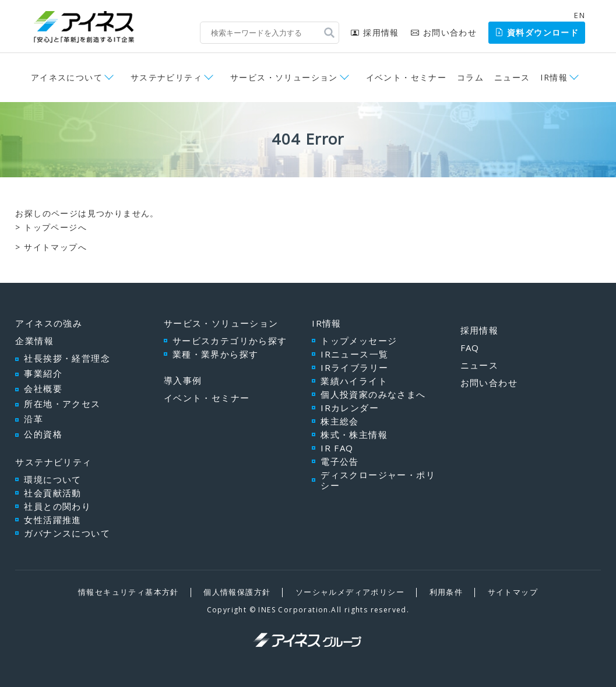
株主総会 (340, 421)
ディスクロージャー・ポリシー (378, 480)
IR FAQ (337, 448)
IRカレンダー (350, 408)
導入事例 (183, 380)
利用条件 (446, 592)
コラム (470, 77)
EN (580, 15)
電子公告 (340, 461)
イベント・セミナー (406, 77)
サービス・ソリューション (284, 77)
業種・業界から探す (216, 354)
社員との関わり (57, 506)
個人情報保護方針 (237, 592)
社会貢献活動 (52, 493)
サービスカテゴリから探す (230, 341)
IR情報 (554, 77)
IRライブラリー (354, 367)
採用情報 (375, 32)
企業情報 (34, 341)
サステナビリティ (166, 77)
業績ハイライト (354, 381)
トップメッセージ (359, 341)
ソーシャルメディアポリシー (350, 592)
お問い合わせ (444, 32)
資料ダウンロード (537, 32)
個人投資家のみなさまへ (373, 394)
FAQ (470, 348)
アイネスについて (67, 77)
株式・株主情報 (354, 434)
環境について (52, 479)
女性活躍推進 (52, 520)
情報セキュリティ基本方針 (129, 592)
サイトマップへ (55, 247)
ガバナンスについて (67, 533)
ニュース (512, 77)
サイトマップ (513, 592)
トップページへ (55, 227)
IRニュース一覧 (354, 354)
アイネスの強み (49, 323)
